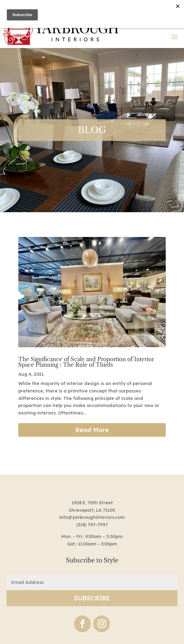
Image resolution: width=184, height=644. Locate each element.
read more (92, 430)
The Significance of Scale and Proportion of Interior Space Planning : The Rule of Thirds (86, 362)
